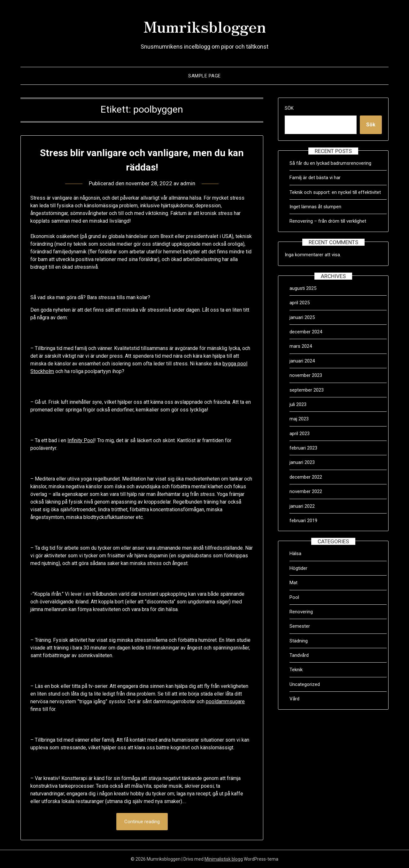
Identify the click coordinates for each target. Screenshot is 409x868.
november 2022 (306, 491)
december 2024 (306, 332)
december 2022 (306, 477)
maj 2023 (299, 419)
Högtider (298, 568)
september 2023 (307, 390)
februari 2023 (303, 448)
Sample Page (204, 76)
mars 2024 (301, 346)
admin (188, 183)
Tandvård (299, 655)
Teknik (296, 670)
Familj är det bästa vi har (316, 178)
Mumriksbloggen (205, 26)
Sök (289, 108)
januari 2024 (302, 361)
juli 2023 (298, 404)
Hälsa (295, 553)
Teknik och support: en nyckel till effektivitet (335, 192)
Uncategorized (305, 684)
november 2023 (306, 375)
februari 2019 (303, 521)
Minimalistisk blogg (224, 859)
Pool (294, 597)
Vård (294, 699)
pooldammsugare (225, 701)
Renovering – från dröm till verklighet (328, 221)
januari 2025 (302, 317)
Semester (300, 626)
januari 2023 (302, 462)
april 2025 (300, 303)
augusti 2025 (303, 288)
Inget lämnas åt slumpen (316, 207)
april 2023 (300, 434)
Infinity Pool (81, 440)
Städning (299, 641)
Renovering (301, 612)
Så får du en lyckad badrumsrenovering (330, 163)
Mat (293, 583)
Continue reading (142, 822)
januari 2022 (302, 506)
